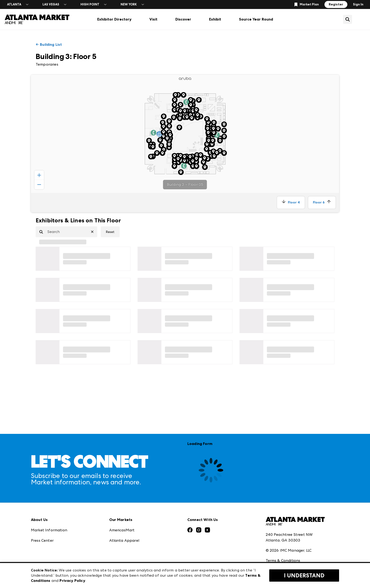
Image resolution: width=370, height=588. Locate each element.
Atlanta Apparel (124, 509)
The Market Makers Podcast (57, 529)
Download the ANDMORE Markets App (67, 519)
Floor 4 (291, 202)
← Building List (49, 44)
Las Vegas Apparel (126, 529)
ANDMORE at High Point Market (139, 550)
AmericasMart (122, 498)
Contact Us (41, 550)
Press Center (42, 509)
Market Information (49, 498)
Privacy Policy (278, 539)
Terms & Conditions (283, 529)
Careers (38, 561)
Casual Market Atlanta (130, 519)
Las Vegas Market (125, 540)
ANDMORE (119, 561)
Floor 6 (322, 202)
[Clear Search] (94, 232)
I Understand (304, 575)
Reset (110, 232)
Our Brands (41, 540)
